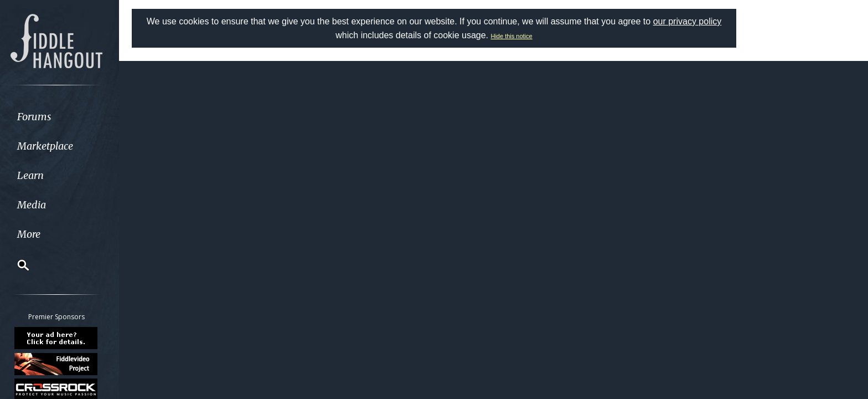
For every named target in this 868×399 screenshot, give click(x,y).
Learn (37, 175)
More (35, 234)
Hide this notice (511, 36)
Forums (40, 117)
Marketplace (51, 146)
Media (38, 205)
